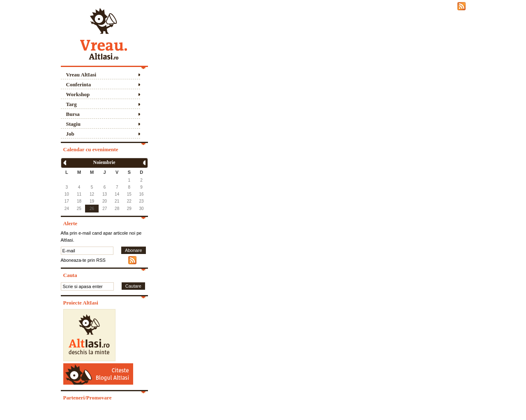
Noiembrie (104, 162)
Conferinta (79, 84)
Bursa (73, 114)
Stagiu (73, 124)
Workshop (78, 94)
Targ (72, 104)
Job (70, 134)
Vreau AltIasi (81, 75)
